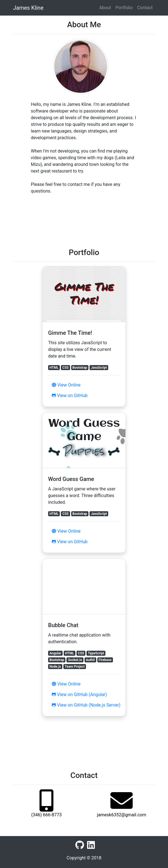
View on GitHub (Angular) (79, 694)
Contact (145, 8)
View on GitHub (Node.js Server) (86, 705)
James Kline (28, 8)
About (105, 8)
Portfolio (124, 8)
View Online (66, 385)
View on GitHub (70, 396)
